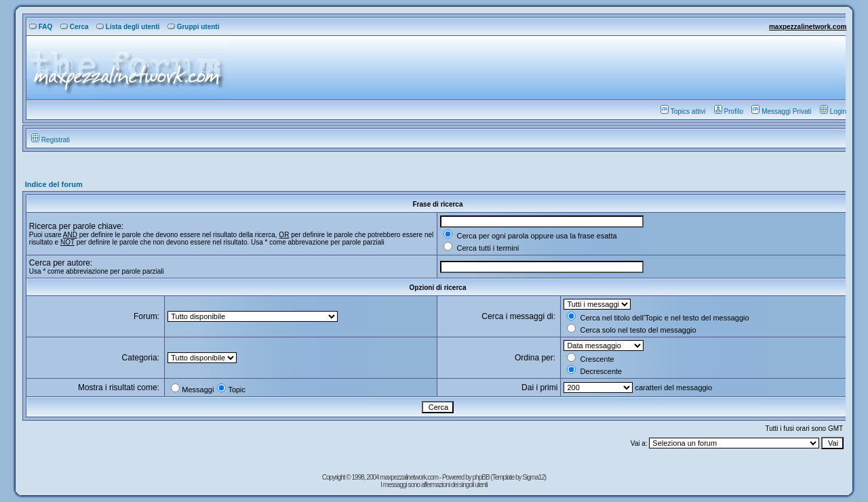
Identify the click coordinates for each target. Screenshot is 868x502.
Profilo (729, 111)
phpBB (482, 477)
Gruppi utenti (194, 27)
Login (833, 111)
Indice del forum (54, 184)
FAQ (41, 27)
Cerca (75, 27)
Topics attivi (683, 111)
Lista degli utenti (128, 27)
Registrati (51, 140)
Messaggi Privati (781, 111)
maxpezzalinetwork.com (808, 27)
